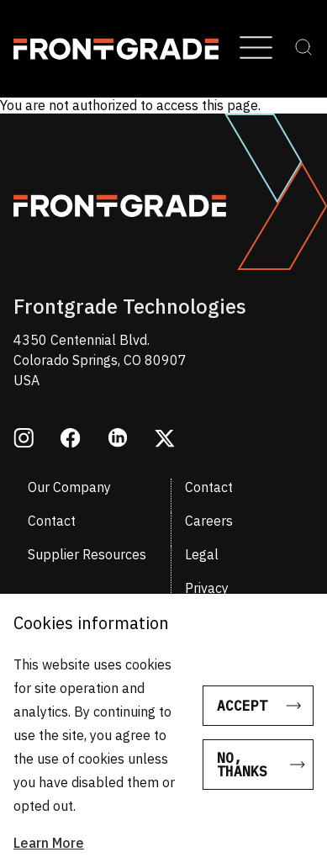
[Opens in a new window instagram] (24, 440)
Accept (242, 713)
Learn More (49, 850)
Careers (209, 521)
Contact (209, 487)
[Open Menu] (256, 49)
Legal (202, 554)
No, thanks (242, 772)
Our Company (69, 487)
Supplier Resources (87, 554)
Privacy (207, 588)
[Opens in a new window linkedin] (118, 439)
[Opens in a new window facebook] (71, 440)
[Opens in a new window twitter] (165, 440)
